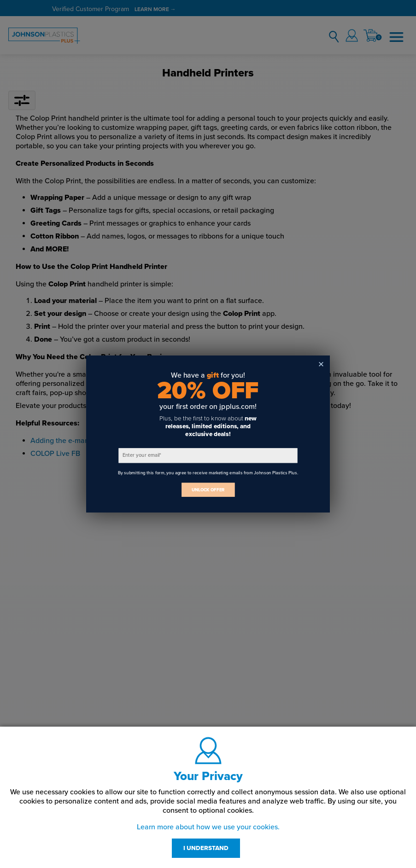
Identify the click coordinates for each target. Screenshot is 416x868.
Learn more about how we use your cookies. (208, 827)
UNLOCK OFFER (208, 490)
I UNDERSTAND (206, 848)
